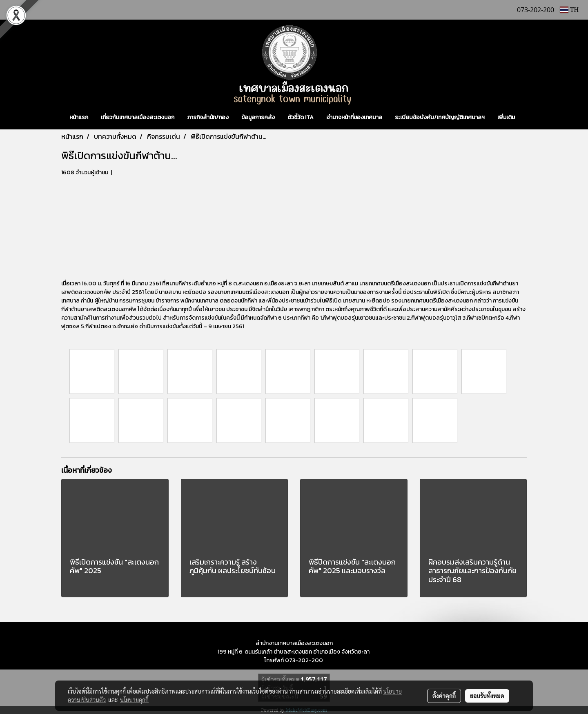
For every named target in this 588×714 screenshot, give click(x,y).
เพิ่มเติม (506, 117)
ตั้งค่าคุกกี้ (444, 696)
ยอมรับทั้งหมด (487, 696)
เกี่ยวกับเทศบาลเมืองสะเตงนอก (138, 117)
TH (569, 10)
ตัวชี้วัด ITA (301, 117)
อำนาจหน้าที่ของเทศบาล (354, 117)
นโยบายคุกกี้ (134, 700)
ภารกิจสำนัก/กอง (208, 117)
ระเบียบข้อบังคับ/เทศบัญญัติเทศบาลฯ (440, 117)
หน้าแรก (79, 117)
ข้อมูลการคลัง (258, 117)
